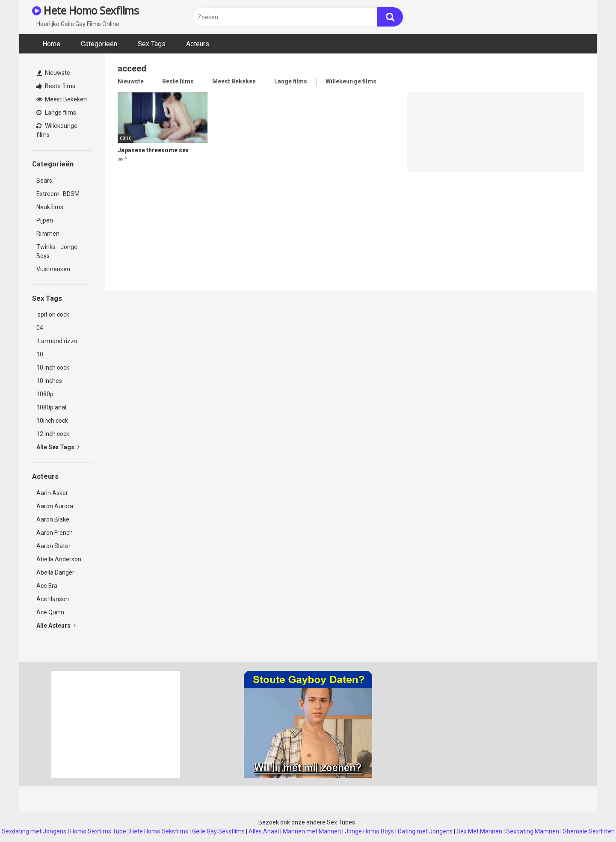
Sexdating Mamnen (533, 831)
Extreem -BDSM (58, 194)
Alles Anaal (264, 831)
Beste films (56, 86)
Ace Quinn (50, 612)
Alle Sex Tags (58, 447)
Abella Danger (55, 572)
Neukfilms (50, 207)
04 (40, 328)
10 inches (49, 381)
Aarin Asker (52, 493)
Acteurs (198, 44)
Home (51, 44)
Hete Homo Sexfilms (85, 10)
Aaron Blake (53, 519)
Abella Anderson (59, 559)
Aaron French (55, 533)
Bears (44, 181)
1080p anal (51, 407)
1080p (45, 394)
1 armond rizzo (57, 341)
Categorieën (99, 44)
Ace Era (47, 586)
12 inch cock (53, 434)
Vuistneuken (53, 269)
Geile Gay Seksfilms (218, 831)
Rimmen (48, 234)
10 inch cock (53, 368)
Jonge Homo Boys (369, 831)
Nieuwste (54, 73)
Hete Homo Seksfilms (159, 831)
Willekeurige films (57, 130)
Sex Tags (152, 44)
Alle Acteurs (56, 626)
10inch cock (52, 421)
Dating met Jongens (425, 831)
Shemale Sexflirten (589, 831)
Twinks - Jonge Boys (57, 251)
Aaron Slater (53, 546)
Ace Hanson (53, 599)
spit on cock (53, 314)
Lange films (56, 113)
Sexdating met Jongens (34, 831)
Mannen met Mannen (312, 831)
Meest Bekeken (62, 99)
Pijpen (45, 220)
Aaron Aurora (55, 506)
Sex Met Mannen (479, 831)
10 (40, 354)
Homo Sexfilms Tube (98, 831)
